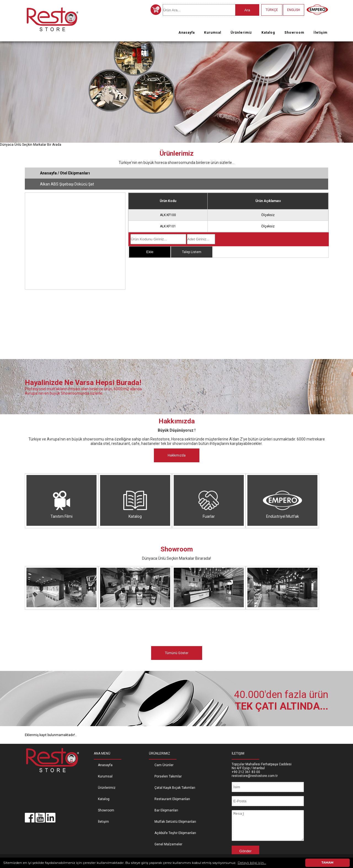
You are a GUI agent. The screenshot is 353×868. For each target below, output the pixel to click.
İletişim (320, 33)
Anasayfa (187, 33)
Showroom (294, 33)
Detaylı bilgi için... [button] (252, 863)
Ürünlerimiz (241, 33)
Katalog (268, 33)
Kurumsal (213, 33)
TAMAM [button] (327, 863)
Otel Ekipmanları (75, 173)
